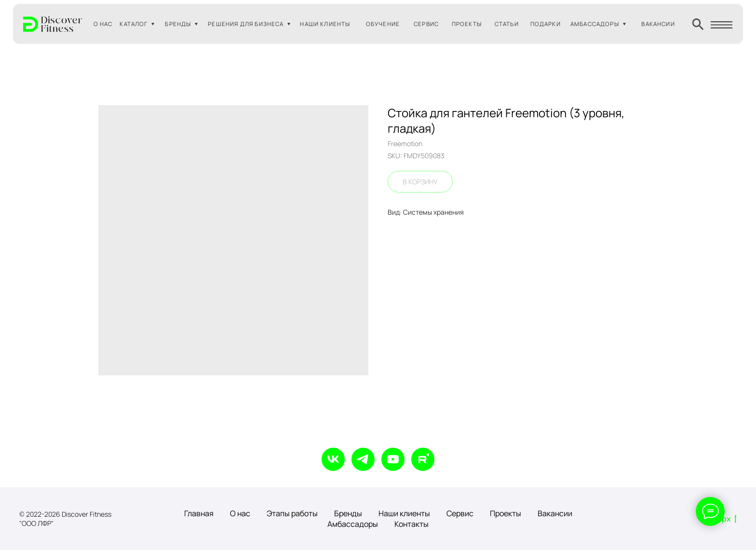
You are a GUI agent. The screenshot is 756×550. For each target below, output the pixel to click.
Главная (199, 513)
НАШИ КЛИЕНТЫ (325, 24)
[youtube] (393, 459)
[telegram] (363, 459)
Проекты (506, 513)
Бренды (348, 513)
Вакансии (555, 513)
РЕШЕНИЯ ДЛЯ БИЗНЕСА (246, 24)
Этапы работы (292, 513)
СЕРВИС (426, 24)
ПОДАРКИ (546, 24)
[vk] (333, 459)
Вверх (722, 519)
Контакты (412, 524)
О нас (240, 513)
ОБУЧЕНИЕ (383, 24)
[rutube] (423, 459)
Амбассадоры (353, 524)
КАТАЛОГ (134, 24)
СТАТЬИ (507, 24)
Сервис (460, 513)
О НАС (103, 24)
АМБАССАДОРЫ (595, 24)
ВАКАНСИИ (658, 24)
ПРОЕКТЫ (467, 24)
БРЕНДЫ (178, 24)
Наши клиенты (404, 513)
